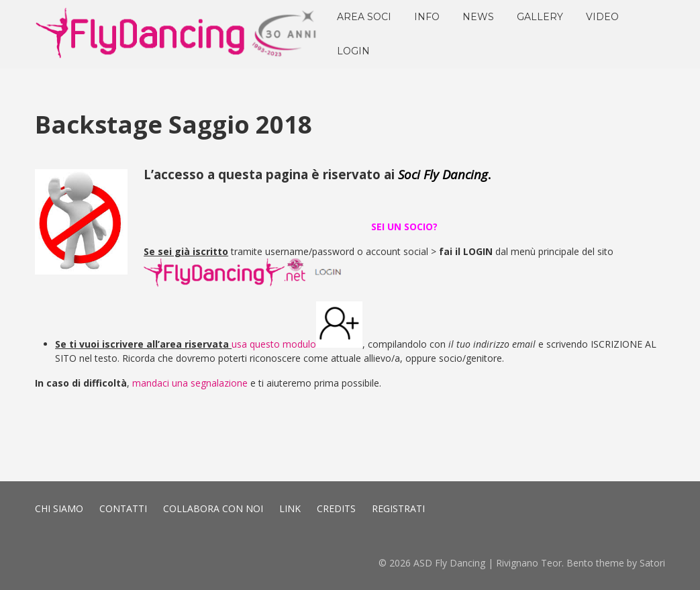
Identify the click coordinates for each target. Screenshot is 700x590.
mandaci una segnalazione (190, 383)
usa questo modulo (274, 344)
